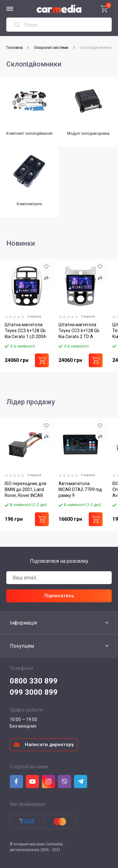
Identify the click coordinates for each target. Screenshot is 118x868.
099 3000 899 (34, 692)
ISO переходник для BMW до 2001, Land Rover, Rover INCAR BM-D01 (25, 490)
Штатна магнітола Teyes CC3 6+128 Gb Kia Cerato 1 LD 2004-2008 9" (26, 331)
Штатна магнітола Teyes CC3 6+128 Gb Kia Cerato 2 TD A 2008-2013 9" (79, 331)
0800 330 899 (34, 681)
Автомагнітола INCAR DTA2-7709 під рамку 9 (80, 489)
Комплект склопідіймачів (29, 133)
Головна (14, 47)
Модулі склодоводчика (88, 133)
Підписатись (59, 595)
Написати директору (49, 744)
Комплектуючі (29, 204)
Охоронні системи (51, 47)
